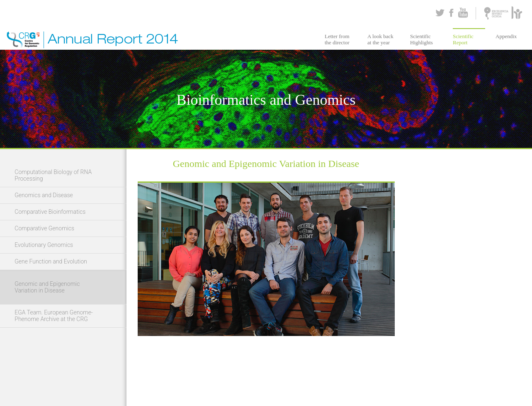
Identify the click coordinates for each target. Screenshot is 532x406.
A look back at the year (380, 39)
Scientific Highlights (421, 39)
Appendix (506, 36)
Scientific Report (463, 39)
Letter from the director (337, 39)
